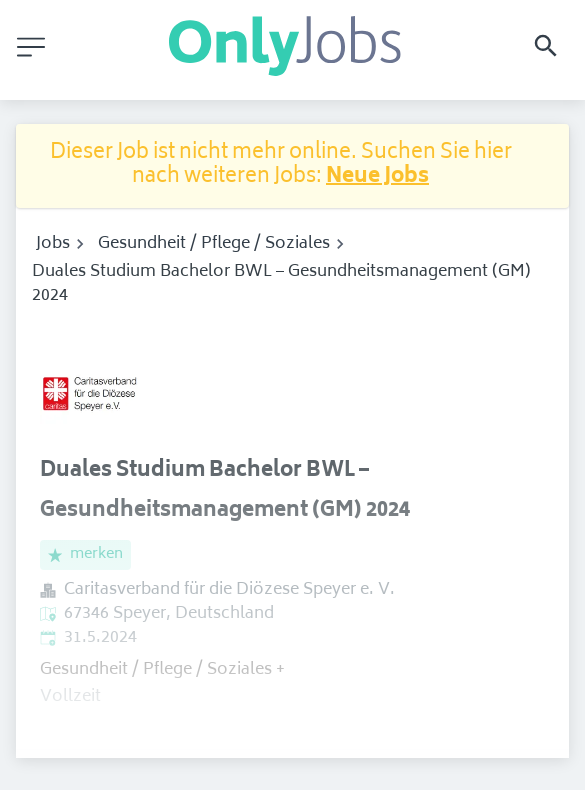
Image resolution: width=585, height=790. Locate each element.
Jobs (53, 244)
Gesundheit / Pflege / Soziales (214, 244)
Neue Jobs (377, 177)
